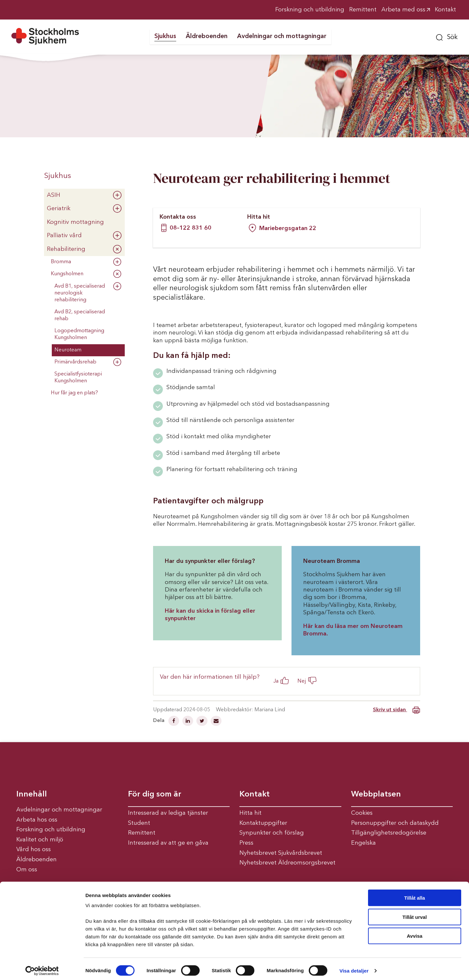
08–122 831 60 (191, 228)
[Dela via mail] (216, 722)
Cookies (362, 813)
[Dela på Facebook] (174, 722)
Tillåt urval (415, 913)
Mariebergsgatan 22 (283, 228)
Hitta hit (250, 813)
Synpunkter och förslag (272, 833)
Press (246, 843)
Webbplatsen (376, 795)
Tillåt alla (415, 894)
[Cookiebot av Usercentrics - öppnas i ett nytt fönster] (42, 967)
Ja (276, 681)
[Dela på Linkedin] (188, 722)
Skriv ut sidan (397, 710)
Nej (302, 681)
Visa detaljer (354, 967)
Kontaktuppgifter (263, 823)
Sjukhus (57, 176)
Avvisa (415, 932)
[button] (447, 36)
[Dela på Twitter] (203, 722)
